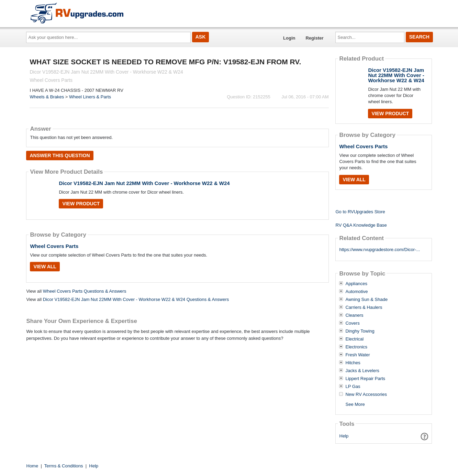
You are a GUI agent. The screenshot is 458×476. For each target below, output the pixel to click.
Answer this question (60, 155)
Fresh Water (358, 355)
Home (32, 466)
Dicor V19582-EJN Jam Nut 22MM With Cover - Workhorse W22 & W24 (144, 183)
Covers (352, 323)
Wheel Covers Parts (54, 246)
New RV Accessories (366, 394)
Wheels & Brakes (47, 97)
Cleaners (354, 315)
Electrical (354, 339)
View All (45, 267)
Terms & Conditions (64, 466)
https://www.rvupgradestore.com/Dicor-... (379, 250)
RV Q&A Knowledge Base (361, 225)
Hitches (353, 363)
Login (289, 38)
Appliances (356, 284)
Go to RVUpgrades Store (360, 212)
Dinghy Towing (360, 331)
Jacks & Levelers (362, 371)
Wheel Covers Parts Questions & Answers (85, 291)
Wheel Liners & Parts (90, 97)
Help (344, 436)
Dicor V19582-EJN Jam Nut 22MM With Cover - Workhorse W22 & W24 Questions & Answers (136, 299)
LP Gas (353, 387)
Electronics (356, 347)
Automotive (356, 292)
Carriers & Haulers (364, 307)
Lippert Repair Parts (365, 379)
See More (355, 404)
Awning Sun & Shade (366, 300)
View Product (81, 204)
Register (314, 38)
